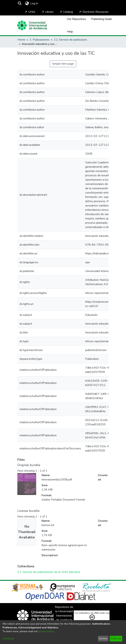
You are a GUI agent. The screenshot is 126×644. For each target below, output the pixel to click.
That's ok (116, 639)
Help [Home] (70, 32)
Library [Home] (47, 12)
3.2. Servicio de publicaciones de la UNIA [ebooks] (72, 40)
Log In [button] (34, 3)
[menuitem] (27, 3)
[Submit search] (20, 3)
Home (21, 40)
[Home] (32, 25)
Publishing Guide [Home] (102, 19)
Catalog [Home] (66, 12)
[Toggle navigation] (49, 3)
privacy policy (46, 631)
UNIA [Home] (30, 12)
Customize (8, 639)
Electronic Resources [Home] (93, 12)
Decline (103, 639)
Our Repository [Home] (76, 19)
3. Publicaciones (39, 40)
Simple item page (63, 64)
